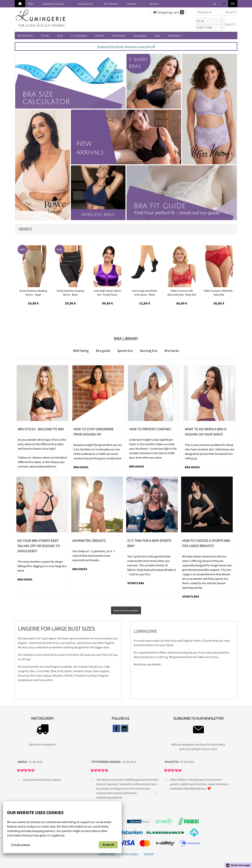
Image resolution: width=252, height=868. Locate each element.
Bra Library (111, 4)
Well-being (81, 351)
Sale (157, 36)
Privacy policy (130, 852)
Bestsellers (175, 36)
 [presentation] (22, 265)
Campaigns (140, 36)
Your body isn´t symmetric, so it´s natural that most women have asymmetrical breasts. (94, 556)
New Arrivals (25, 36)
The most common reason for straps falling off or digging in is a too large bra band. (42, 566)
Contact (131, 4)
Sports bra (125, 351)
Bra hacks (172, 351)
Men (31, 4)
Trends (45, 36)
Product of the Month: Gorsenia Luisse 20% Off (126, 46)
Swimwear (119, 36)
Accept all (108, 845)
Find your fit (85, 4)
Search (230, 24)
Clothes (100, 36)
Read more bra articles (126, 610)
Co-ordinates (79, 36)
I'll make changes (21, 845)
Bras (60, 36)
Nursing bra (149, 351)
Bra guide (103, 351)
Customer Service (53, 4)
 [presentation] (230, 265)
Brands (154, 4)
